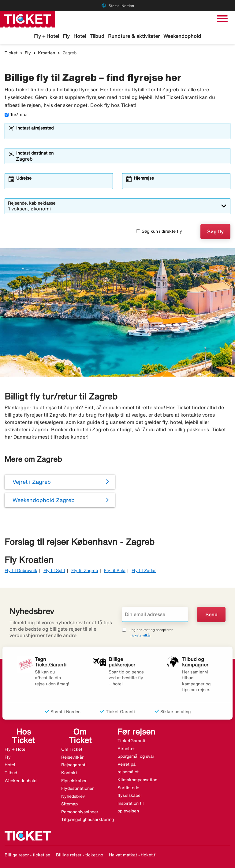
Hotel (80, 36)
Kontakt (69, 773)
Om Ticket (72, 749)
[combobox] (121, 134)
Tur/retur (16, 115)
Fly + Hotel (47, 36)
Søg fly (215, 232)
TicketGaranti (131, 741)
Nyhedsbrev (73, 796)
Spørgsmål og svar (136, 756)
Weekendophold (182, 36)
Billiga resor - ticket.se (27, 855)
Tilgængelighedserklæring (88, 819)
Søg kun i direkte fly (159, 231)
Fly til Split (54, 571)
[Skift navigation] (222, 19)
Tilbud (97, 36)
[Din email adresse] (155, 615)
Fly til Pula (115, 571)
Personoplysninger (80, 812)
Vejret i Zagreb (32, 482)
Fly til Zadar (144, 571)
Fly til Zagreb (85, 571)
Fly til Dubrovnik (21, 571)
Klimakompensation (137, 780)
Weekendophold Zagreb (44, 500)
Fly (66, 36)
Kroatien (47, 53)
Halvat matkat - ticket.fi (133, 855)
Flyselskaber (74, 781)
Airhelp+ (126, 749)
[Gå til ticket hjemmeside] (28, 19)
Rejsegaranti (74, 765)
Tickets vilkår (140, 635)
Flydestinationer (77, 788)
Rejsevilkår (72, 757)
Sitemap (69, 804)
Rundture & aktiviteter (134, 36)
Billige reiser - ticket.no (80, 855)
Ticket (11, 53)
